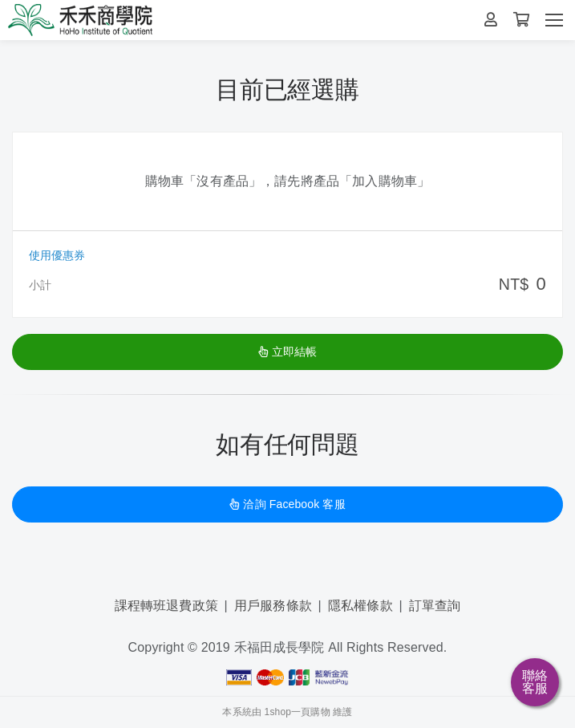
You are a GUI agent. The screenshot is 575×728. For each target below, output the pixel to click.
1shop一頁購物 (298, 712)
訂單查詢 (435, 606)
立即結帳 (288, 352)
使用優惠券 (57, 255)
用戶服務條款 (273, 606)
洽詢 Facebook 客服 (287, 504)
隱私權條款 (360, 606)
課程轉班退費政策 (166, 606)
